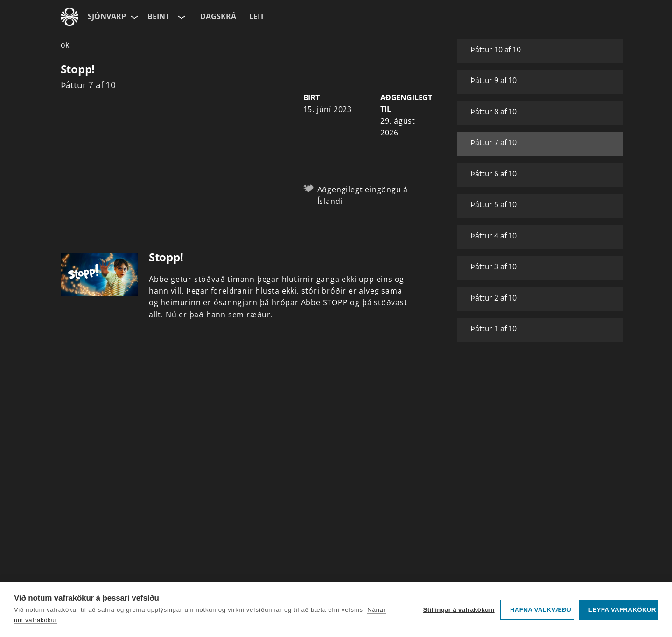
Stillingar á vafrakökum (458, 610)
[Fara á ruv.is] (70, 17)
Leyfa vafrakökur (622, 610)
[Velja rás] (181, 17)
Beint (158, 16)
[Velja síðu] (133, 17)
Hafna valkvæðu (541, 610)
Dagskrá (218, 16)
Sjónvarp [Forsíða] (107, 16)
